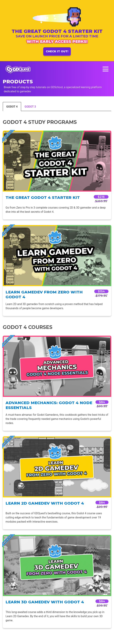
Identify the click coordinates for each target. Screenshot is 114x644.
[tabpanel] (57, 374)
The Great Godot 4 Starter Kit (43, 197)
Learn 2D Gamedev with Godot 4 (45, 503)
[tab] (12, 106)
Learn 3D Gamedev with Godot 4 (45, 602)
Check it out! (57, 51)
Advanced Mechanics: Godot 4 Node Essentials (49, 405)
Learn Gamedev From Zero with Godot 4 (44, 294)
